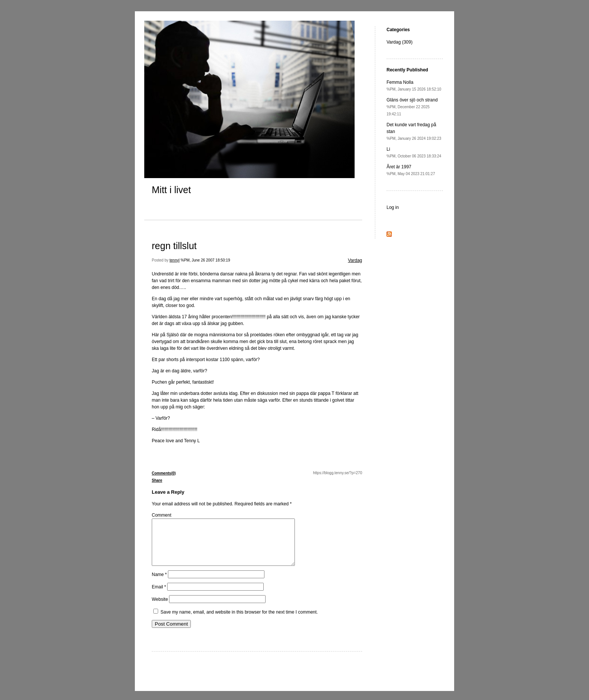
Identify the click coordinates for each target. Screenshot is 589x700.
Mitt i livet (171, 190)
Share (157, 480)
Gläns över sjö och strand (412, 107)
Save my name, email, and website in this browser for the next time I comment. (239, 621)
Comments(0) (164, 473)
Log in (393, 207)
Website (160, 608)
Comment (162, 515)
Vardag (355, 260)
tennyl (174, 260)
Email (159, 596)
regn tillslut (174, 246)
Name (159, 584)
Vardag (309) (399, 42)
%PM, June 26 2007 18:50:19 (205, 260)
